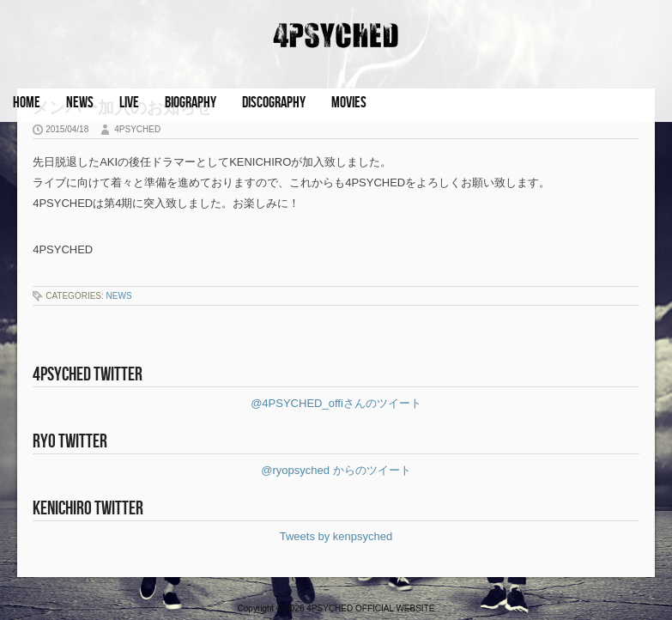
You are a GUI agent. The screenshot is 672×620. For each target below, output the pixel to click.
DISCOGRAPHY (274, 103)
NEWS (80, 103)
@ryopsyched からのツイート (336, 470)
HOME (27, 103)
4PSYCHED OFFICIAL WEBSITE (370, 608)
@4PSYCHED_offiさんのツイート (336, 403)
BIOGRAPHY (191, 103)
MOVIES (349, 103)
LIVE (129, 103)
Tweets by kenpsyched (336, 536)
